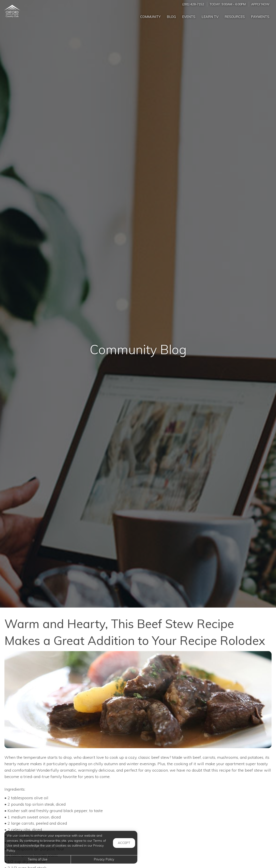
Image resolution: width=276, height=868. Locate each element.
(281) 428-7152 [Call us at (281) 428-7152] (193, 4)
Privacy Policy (104, 859)
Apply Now (260, 4)
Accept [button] (124, 843)
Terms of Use (38, 859)
